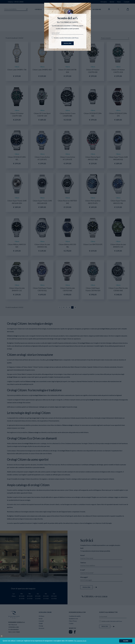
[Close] (90, 4)
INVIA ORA (67, 43)
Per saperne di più (80, 641)
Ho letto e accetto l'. (66, 38)
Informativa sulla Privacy (71, 38)
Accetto (126, 641)
